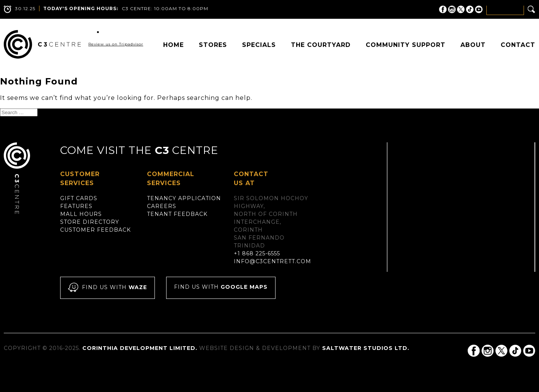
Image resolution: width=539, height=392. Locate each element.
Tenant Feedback (177, 214)
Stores (213, 45)
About (473, 45)
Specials (259, 45)
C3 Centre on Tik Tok (470, 9)
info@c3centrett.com (273, 261)
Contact (518, 45)
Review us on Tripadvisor (116, 44)
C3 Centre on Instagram (452, 9)
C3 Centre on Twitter (461, 9)
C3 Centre (42, 44)
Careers (162, 206)
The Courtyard (321, 45)
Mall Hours (81, 214)
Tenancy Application (184, 198)
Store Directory (90, 222)
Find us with (107, 288)
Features (76, 206)
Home (173, 45)
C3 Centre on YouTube (479, 9)
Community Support (406, 45)
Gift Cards (79, 198)
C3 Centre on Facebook (443, 9)
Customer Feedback (95, 230)
